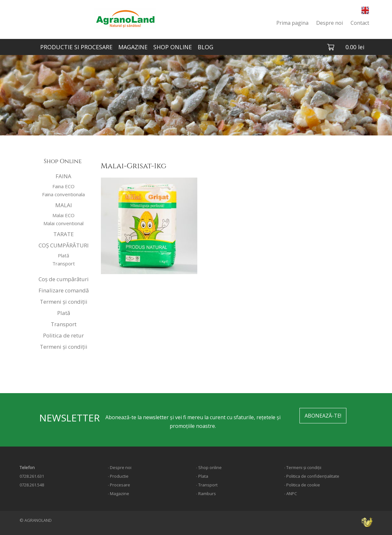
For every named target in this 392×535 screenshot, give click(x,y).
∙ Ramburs (206, 493)
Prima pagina (292, 23)
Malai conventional (63, 223)
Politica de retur (63, 335)
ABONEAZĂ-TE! (323, 416)
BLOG (205, 47)
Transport (64, 263)
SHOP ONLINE (173, 47)
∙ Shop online (209, 467)
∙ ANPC (290, 493)
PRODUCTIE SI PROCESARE (76, 47)
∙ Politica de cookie (302, 485)
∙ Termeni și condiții (303, 467)
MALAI (64, 205)
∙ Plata (202, 476)
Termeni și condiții (64, 302)
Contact (360, 23)
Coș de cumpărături (64, 279)
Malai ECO (63, 215)
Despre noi (330, 23)
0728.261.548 (32, 485)
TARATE (64, 234)
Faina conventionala (63, 194)
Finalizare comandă (64, 290)
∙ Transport (207, 485)
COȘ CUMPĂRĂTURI (64, 245)
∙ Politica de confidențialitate (312, 476)
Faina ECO (63, 186)
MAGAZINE (133, 47)
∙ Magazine (118, 493)
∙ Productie (118, 476)
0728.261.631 (32, 476)
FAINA (63, 176)
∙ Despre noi (120, 467)
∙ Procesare (119, 485)
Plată (63, 255)
